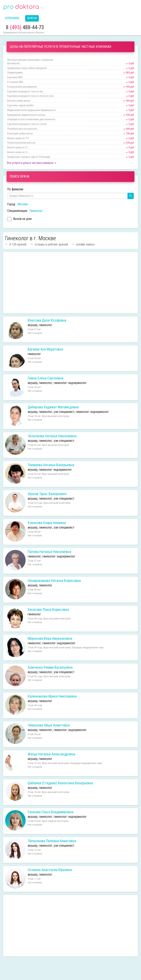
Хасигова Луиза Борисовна (48, 610)
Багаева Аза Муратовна (45, 349)
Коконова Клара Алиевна (47, 523)
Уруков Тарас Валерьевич (47, 494)
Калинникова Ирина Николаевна (52, 696)
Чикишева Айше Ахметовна (49, 725)
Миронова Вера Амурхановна (50, 638)
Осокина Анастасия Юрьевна (50, 870)
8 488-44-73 (25, 27)
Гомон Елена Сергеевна (45, 378)
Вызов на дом (19, 219)
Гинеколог (36, 211)
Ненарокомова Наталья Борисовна (54, 581)
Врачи (32, 18)
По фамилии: (15, 189)
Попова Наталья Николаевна (49, 552)
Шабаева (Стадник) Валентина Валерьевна (60, 783)
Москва (23, 204)
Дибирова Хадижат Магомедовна (53, 407)
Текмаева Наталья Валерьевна (51, 465)
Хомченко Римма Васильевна (50, 667)
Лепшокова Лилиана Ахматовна (52, 841)
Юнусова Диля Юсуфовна (47, 320)
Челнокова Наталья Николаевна (52, 436)
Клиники (12, 18)
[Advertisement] (70, 283)
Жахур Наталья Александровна (51, 754)
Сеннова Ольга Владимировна (51, 812)
